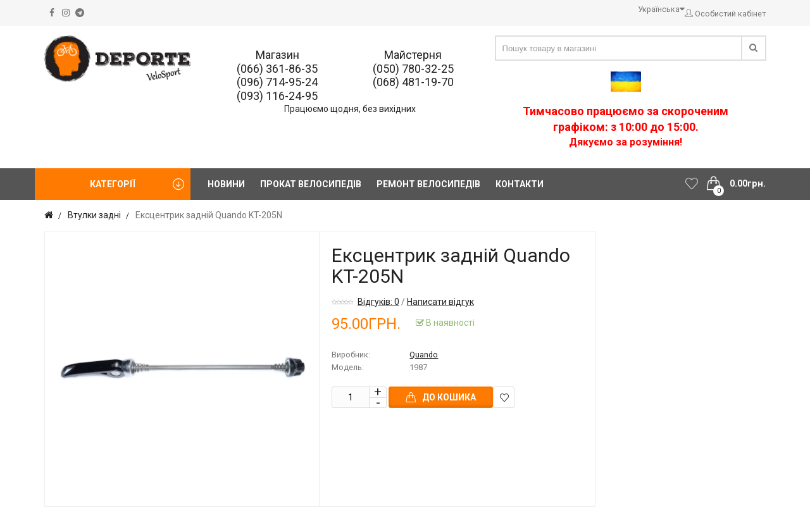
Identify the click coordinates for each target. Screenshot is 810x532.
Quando (424, 355)
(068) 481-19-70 (413, 82)
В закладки (504, 398)
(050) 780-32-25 (413, 69)
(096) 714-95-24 (277, 82)
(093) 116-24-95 (277, 96)
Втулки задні (94, 215)
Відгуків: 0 (378, 302)
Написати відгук (440, 302)
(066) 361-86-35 (277, 69)
